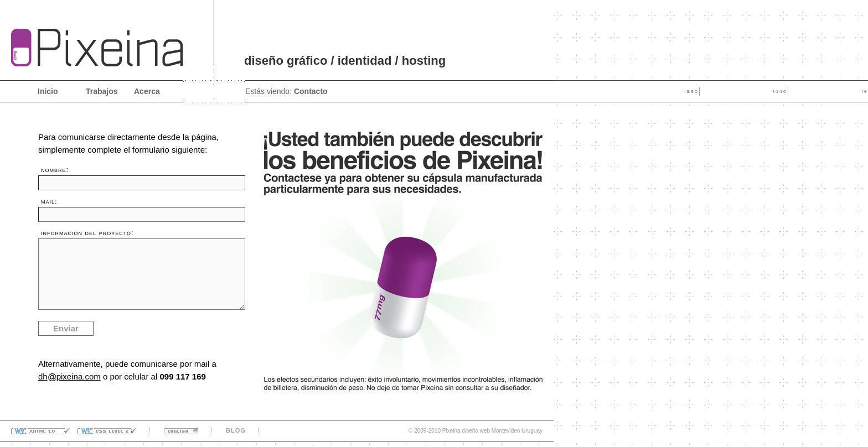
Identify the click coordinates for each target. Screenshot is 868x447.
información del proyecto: (87, 233)
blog (236, 430)
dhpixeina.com (69, 376)
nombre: (55, 170)
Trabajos (102, 91)
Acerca (147, 91)
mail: (49, 201)
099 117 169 (182, 376)
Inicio (48, 91)
